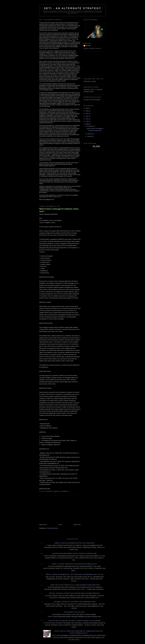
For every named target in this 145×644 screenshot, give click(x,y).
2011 (87, 119)
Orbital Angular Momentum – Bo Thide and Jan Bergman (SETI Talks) (75, 574)
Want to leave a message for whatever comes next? (59, 210)
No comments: (64, 491)
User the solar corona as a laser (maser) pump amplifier (75, 585)
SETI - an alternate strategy (73, 8)
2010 (87, 121)
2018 (87, 111)
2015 (87, 116)
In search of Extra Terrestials (92, 100)
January (90, 136)
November (90, 126)
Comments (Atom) (53, 528)
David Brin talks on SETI (75, 612)
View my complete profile (92, 49)
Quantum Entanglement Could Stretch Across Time (74, 553)
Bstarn (88, 46)
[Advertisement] (54, 510)
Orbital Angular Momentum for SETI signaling (74, 543)
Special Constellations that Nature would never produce (75, 593)
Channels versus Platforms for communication (75, 602)
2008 (87, 124)
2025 (87, 108)
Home (60, 525)
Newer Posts (43, 525)
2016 (87, 114)
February (90, 134)
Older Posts (77, 525)
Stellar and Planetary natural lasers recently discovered (75, 621)
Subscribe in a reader (90, 81)
